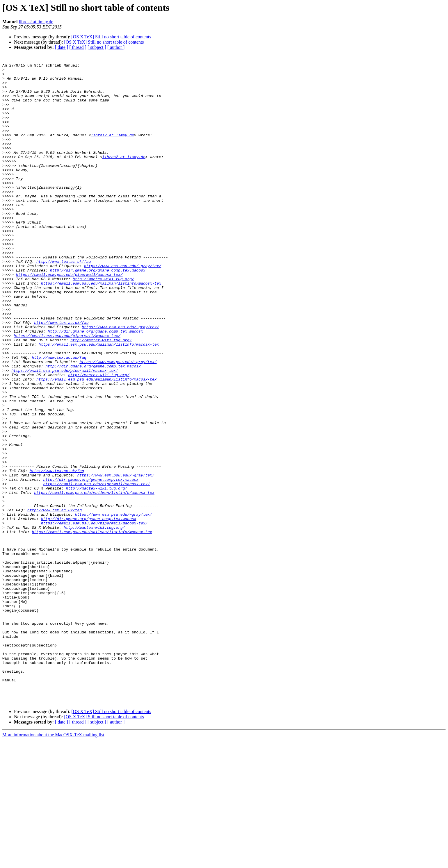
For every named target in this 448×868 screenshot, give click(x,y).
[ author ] (116, 47)
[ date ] (62, 47)
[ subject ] (97, 47)
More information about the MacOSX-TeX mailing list (53, 863)
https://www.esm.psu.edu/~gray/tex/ (123, 308)
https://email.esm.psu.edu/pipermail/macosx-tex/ (69, 318)
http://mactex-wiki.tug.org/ (103, 323)
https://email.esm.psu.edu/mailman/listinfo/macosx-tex (101, 328)
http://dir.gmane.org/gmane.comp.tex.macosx (98, 313)
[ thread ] (78, 47)
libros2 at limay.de (36, 22)
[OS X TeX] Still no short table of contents (111, 37)
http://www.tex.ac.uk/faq (64, 302)
